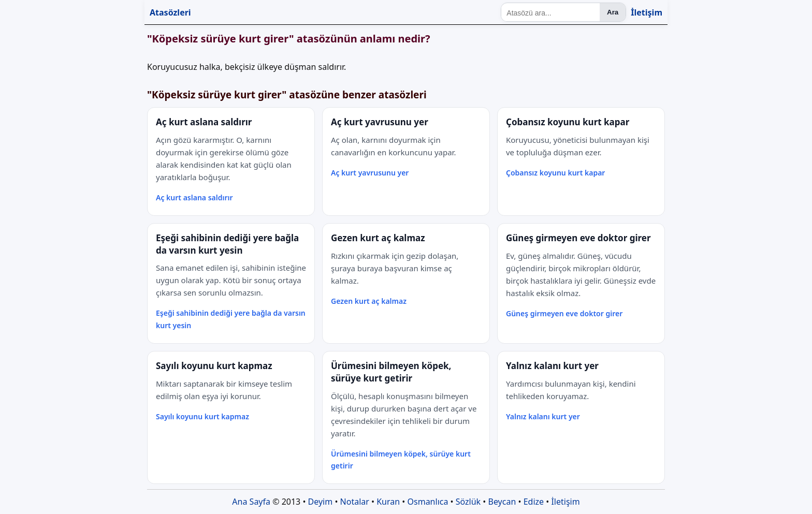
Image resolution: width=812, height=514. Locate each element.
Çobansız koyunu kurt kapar (555, 173)
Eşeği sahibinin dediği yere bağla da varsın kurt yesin (231, 319)
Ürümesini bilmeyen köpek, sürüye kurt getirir (401, 460)
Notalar (355, 502)
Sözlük (468, 502)
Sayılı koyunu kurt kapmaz (202, 416)
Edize (534, 502)
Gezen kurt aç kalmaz (369, 301)
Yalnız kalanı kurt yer (543, 416)
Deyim (321, 502)
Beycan (502, 502)
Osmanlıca (428, 502)
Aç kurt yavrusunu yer (370, 173)
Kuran (388, 502)
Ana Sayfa (251, 502)
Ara (613, 12)
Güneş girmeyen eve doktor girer (564, 313)
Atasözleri (170, 12)
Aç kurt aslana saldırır (194, 197)
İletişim (647, 12)
